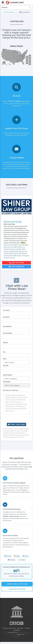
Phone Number (8, 333)
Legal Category (8, 375)
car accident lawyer (16, 247)
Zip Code (6, 366)
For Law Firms (24, 12)
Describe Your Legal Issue (11, 390)
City (4, 352)
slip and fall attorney (20, 253)
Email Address (7, 326)
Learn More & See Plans (17, 584)
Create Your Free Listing (17, 589)
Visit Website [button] (17, 267)
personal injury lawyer (11, 245)
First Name (6, 310)
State (5, 359)
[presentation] (16, 419)
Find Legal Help (9, 12)
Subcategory (7, 382)
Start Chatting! (16, 424)
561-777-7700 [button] (16, 263)
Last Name (6, 317)
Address (5, 343)
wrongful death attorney (16, 251)
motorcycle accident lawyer (12, 256)
